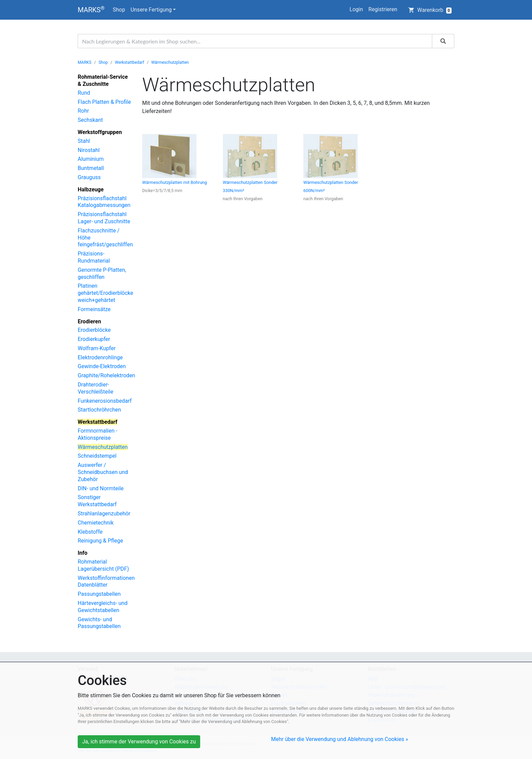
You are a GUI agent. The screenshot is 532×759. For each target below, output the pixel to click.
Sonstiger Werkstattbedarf (97, 501)
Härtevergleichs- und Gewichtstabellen (103, 607)
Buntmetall (91, 168)
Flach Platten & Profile (104, 102)
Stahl (84, 141)
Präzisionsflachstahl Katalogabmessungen (104, 202)
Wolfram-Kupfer (97, 348)
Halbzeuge (91, 189)
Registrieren (383, 9)
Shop (119, 10)
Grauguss (89, 177)
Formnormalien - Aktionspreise (98, 434)
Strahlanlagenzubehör (104, 514)
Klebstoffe (90, 532)
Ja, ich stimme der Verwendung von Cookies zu (139, 742)
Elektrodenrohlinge (100, 357)
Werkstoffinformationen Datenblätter (106, 582)
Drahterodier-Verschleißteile (96, 388)
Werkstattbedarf (130, 62)
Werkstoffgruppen (100, 132)
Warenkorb (430, 10)
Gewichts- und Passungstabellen (99, 623)
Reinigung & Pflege (100, 541)
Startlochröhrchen (99, 410)
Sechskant (90, 120)
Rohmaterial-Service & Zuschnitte (103, 80)
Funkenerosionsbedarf (105, 401)
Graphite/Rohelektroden (106, 375)
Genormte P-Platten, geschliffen (102, 273)
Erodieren (89, 321)
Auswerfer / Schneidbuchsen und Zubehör (103, 472)
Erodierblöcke (94, 330)
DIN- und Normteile (101, 488)
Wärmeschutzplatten (170, 62)
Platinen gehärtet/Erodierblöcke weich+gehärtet (105, 293)
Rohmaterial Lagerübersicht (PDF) (103, 565)
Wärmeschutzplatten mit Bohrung (175, 182)
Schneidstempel (97, 456)
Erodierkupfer (94, 339)
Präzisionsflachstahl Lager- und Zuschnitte (104, 218)
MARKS (91, 10)
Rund (84, 93)
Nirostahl (89, 150)
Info (82, 553)
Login (356, 9)
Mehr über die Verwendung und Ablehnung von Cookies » (340, 739)
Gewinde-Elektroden (102, 366)
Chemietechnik (96, 523)
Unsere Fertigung (151, 10)
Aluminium (91, 159)
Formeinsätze (94, 309)
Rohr (83, 111)
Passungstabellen (99, 594)
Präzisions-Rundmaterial (94, 257)
